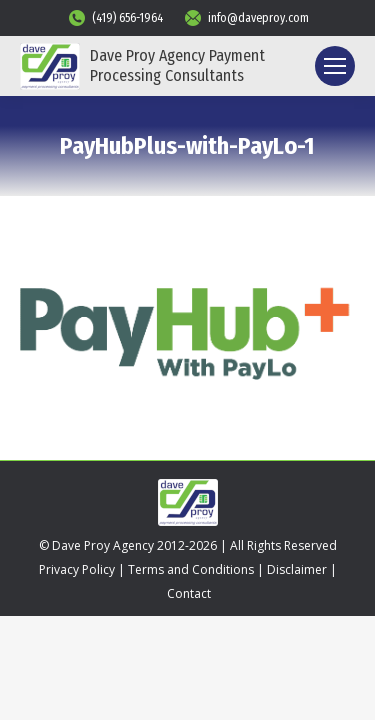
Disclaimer (297, 569)
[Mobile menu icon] (335, 66)
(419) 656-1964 (115, 18)
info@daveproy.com (246, 18)
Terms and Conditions (191, 569)
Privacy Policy (77, 569)
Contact (189, 593)
